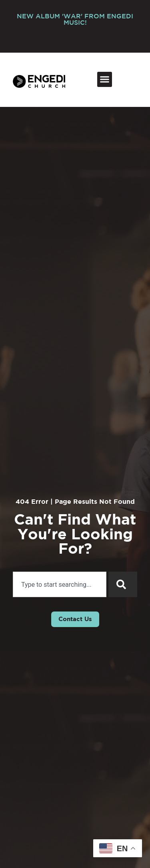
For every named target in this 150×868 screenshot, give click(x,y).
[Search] (123, 584)
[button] (105, 79)
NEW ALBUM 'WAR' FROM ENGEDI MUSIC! (75, 20)
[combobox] (60, 584)
